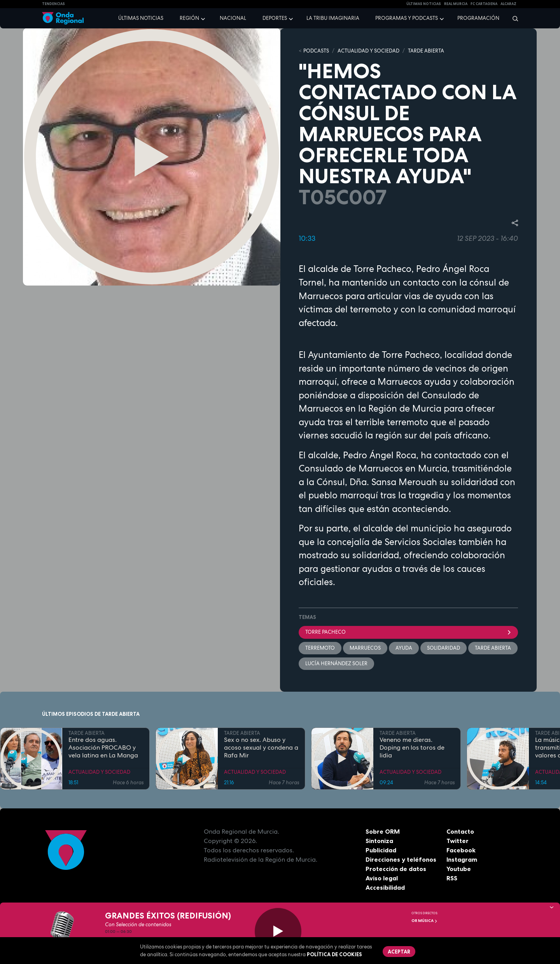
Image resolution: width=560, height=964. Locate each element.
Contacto (460, 831)
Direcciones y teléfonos (401, 859)
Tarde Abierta (493, 648)
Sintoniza (379, 841)
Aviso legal (382, 878)
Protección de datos (396, 869)
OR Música (424, 921)
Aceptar (399, 952)
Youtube (459, 869)
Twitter (458, 841)
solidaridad (444, 648)
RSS (452, 878)
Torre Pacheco (408, 632)
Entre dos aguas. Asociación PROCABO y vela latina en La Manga (103, 748)
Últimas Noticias (424, 4)
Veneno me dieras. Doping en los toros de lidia (412, 748)
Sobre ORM (383, 831)
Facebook (461, 850)
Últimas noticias (141, 18)
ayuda (404, 648)
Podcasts (316, 51)
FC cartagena (484, 4)
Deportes (275, 18)
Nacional (233, 18)
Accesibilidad (385, 887)
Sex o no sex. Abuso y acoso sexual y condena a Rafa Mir (261, 748)
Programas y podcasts (407, 18)
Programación (478, 18)
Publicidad (381, 850)
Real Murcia (456, 4)
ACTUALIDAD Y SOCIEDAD (368, 51)
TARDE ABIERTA (426, 51)
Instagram (462, 859)
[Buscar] (513, 18)
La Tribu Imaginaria (333, 18)
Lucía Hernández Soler (336, 663)
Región (189, 18)
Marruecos (365, 648)
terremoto (320, 648)
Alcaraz (508, 4)
